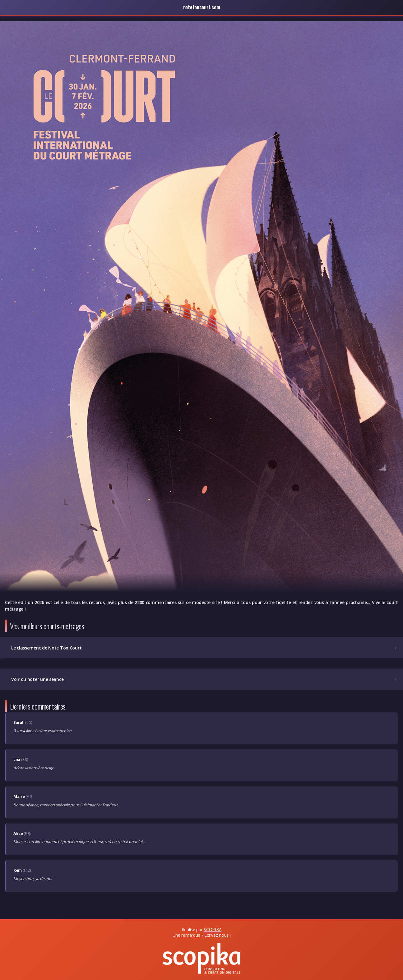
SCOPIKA (213, 929)
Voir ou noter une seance (205, 679)
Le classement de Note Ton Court (205, 648)
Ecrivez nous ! (217, 935)
